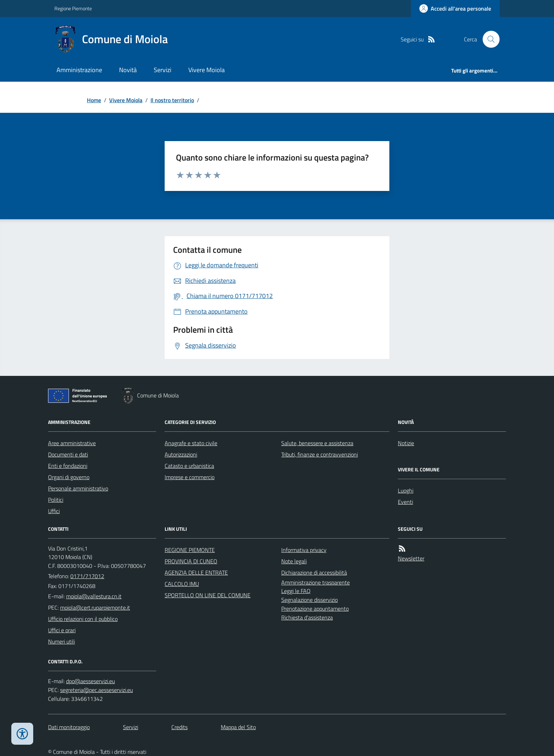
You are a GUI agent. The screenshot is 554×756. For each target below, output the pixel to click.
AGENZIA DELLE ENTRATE (196, 572)
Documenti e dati (68, 454)
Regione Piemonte (73, 8)
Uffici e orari (62, 630)
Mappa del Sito (238, 727)
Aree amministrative (72, 443)
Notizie (406, 443)
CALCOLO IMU (182, 584)
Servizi (163, 70)
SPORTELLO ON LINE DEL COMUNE (208, 595)
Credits (179, 727)
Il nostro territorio (172, 100)
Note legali (294, 561)
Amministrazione (79, 70)
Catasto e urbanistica (189, 466)
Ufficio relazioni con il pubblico (83, 619)
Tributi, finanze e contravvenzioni (320, 454)
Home (94, 100)
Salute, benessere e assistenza (317, 443)
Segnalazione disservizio (310, 600)
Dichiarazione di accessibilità (314, 572)
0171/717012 (87, 576)
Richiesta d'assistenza (307, 617)
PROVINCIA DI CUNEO (191, 561)
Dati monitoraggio (69, 727)
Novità (128, 70)
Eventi (405, 502)
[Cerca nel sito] (488, 39)
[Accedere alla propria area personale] (455, 8)
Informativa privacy (304, 550)
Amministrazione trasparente (316, 582)
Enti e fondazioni (68, 466)
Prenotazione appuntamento (315, 609)
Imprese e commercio (190, 477)
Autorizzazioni (181, 454)
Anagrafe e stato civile (191, 443)
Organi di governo (69, 477)
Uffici (54, 511)
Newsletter (411, 558)
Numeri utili (61, 641)
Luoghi (406, 490)
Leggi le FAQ (296, 591)
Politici (56, 500)
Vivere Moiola (207, 70)
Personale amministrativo (78, 488)
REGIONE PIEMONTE (190, 550)
